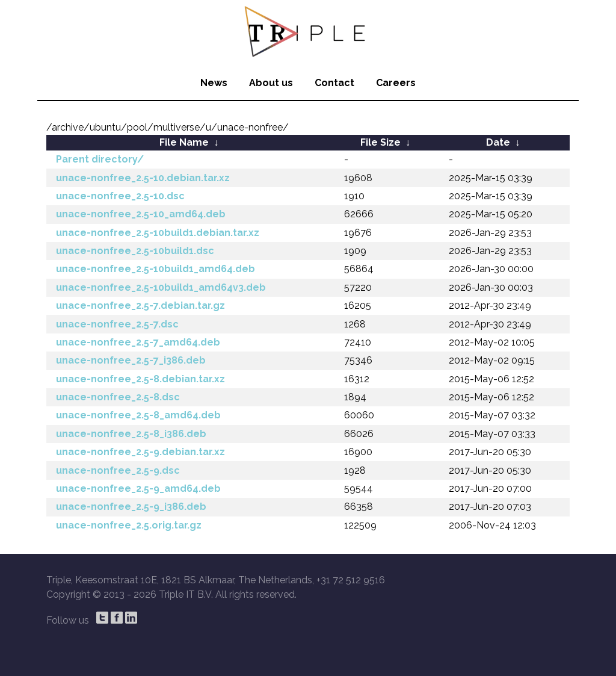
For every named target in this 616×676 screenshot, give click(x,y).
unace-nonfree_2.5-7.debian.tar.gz (140, 305)
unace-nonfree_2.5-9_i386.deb (131, 507)
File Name (184, 142)
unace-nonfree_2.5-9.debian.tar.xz (140, 452)
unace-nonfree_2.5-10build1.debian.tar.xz (158, 233)
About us (271, 83)
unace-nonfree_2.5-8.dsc (118, 397)
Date (498, 142)
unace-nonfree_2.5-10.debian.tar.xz (143, 178)
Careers (396, 83)
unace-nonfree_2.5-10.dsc (120, 196)
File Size (380, 142)
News (214, 83)
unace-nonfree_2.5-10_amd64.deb (141, 214)
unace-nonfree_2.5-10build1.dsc (135, 251)
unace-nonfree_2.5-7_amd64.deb (138, 342)
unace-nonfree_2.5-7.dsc (117, 324)
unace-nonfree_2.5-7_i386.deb (131, 360)
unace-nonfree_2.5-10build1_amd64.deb (156, 269)
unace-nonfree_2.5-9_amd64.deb (138, 488)
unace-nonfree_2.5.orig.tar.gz (129, 525)
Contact (334, 83)
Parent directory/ (100, 159)
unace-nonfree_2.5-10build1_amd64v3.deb (161, 287)
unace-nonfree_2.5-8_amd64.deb (138, 415)
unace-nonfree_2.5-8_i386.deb (131, 434)
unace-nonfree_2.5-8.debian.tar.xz (140, 379)
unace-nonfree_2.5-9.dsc (118, 470)
